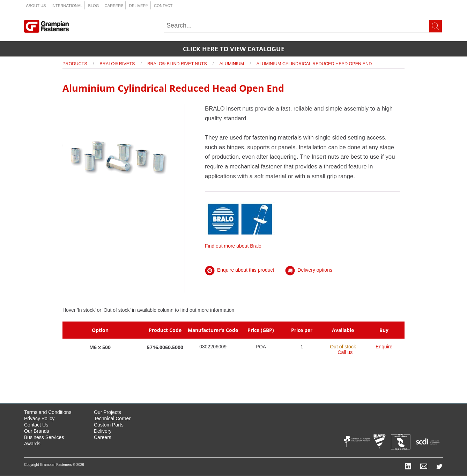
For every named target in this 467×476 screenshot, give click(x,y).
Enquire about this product (239, 270)
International (67, 6)
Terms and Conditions (48, 412)
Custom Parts (109, 425)
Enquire (384, 347)
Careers (114, 6)
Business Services (44, 437)
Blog (93, 6)
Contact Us (36, 425)
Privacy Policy (39, 418)
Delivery (139, 6)
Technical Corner (112, 418)
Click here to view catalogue (234, 49)
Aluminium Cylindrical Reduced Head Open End (314, 64)
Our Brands (37, 431)
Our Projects (108, 412)
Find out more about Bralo (240, 243)
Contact (163, 6)
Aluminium (232, 64)
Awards (32, 444)
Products (75, 64)
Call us (345, 352)
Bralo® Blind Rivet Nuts (177, 64)
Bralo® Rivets (117, 64)
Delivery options (309, 270)
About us (36, 6)
